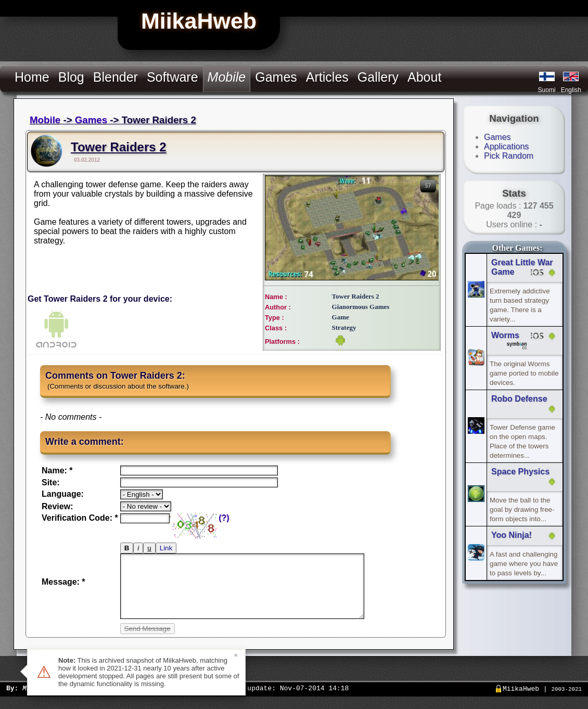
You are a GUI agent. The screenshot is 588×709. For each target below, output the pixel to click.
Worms (505, 335)
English (571, 90)
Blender (116, 77)
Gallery (378, 77)
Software (172, 77)
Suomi (547, 90)
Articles (327, 77)
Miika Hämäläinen (55, 700)
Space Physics (520, 472)
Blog (71, 77)
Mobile (45, 120)
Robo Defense (519, 399)
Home (32, 77)
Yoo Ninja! (512, 535)
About (424, 77)
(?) (224, 518)
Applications (506, 146)
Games (276, 77)
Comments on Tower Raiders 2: (115, 376)
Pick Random (509, 156)
